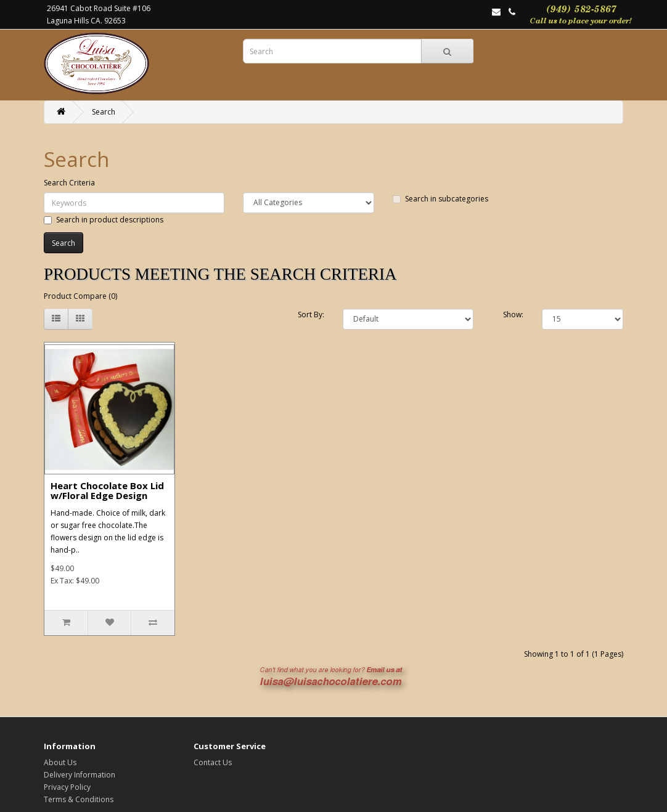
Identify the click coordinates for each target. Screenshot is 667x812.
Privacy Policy (67, 787)
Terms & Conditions (79, 799)
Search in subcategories (440, 199)
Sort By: (311, 315)
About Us (60, 762)
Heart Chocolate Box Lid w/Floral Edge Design (107, 491)
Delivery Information (80, 775)
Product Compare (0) (80, 296)
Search (104, 112)
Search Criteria (69, 183)
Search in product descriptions (104, 220)
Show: (513, 315)
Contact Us (213, 762)
